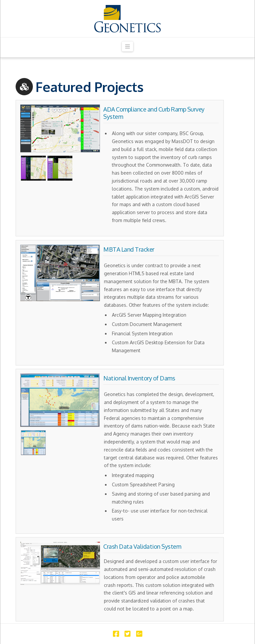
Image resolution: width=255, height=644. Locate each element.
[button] (127, 47)
